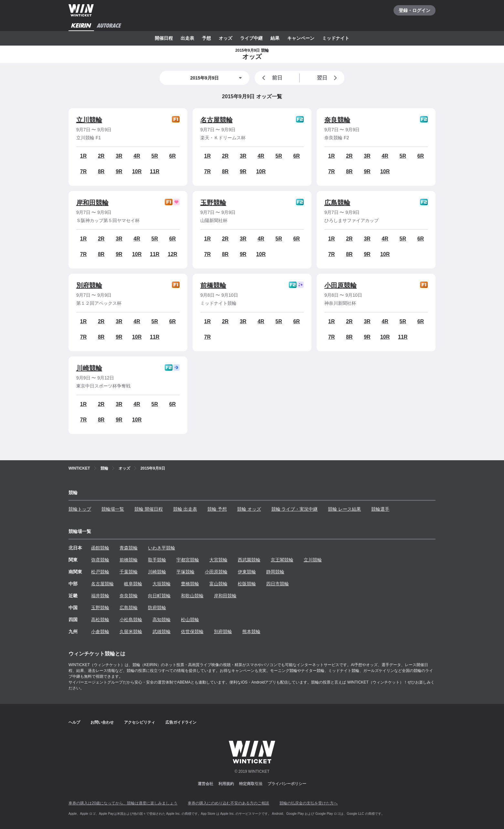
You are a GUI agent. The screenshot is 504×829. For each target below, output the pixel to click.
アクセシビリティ (140, 722)
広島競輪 (337, 203)
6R (173, 156)
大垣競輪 (162, 584)
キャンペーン (301, 38)
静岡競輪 (275, 572)
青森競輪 (129, 548)
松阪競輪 (247, 584)
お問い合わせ (102, 722)
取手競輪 (157, 560)
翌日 (328, 78)
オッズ (226, 38)
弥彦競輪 (100, 560)
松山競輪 (190, 620)
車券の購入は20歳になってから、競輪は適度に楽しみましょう (123, 803)
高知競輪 (162, 620)
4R (137, 156)
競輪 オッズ (249, 509)
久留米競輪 (131, 632)
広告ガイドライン (181, 722)
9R (119, 171)
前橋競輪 (213, 285)
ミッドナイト (336, 38)
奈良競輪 (337, 120)
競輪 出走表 (185, 509)
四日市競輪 (278, 584)
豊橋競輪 (190, 584)
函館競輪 (100, 548)
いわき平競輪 (162, 548)
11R (155, 171)
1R (83, 156)
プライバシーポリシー (287, 784)
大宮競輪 (218, 560)
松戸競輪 (100, 572)
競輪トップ (80, 509)
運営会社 (205, 784)
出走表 (187, 38)
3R (119, 156)
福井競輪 (100, 596)
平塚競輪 (185, 572)
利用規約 (226, 784)
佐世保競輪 (192, 632)
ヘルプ (74, 722)
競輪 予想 (217, 509)
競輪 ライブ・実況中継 (295, 509)
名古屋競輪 (216, 120)
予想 (206, 38)
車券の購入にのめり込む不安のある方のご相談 (228, 803)
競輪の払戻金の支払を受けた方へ (309, 803)
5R (155, 156)
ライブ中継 (251, 38)
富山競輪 (218, 584)
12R (172, 254)
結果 (275, 38)
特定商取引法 (251, 784)
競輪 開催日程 (149, 509)
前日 (271, 78)
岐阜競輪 (133, 584)
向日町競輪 (159, 596)
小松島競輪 (131, 620)
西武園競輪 (249, 560)
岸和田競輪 (92, 203)
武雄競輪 (162, 632)
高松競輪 (100, 620)
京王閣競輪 (282, 560)
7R (83, 171)
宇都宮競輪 (188, 560)
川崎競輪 (89, 368)
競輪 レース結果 (344, 509)
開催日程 (164, 38)
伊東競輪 (247, 572)
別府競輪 (89, 285)
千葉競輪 (129, 572)
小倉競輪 (100, 632)
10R (137, 171)
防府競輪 (157, 608)
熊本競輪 (251, 632)
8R (101, 171)
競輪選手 (380, 509)
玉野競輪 (213, 203)
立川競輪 (89, 120)
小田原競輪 (341, 285)
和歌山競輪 (192, 596)
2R (101, 156)
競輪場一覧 (113, 509)
